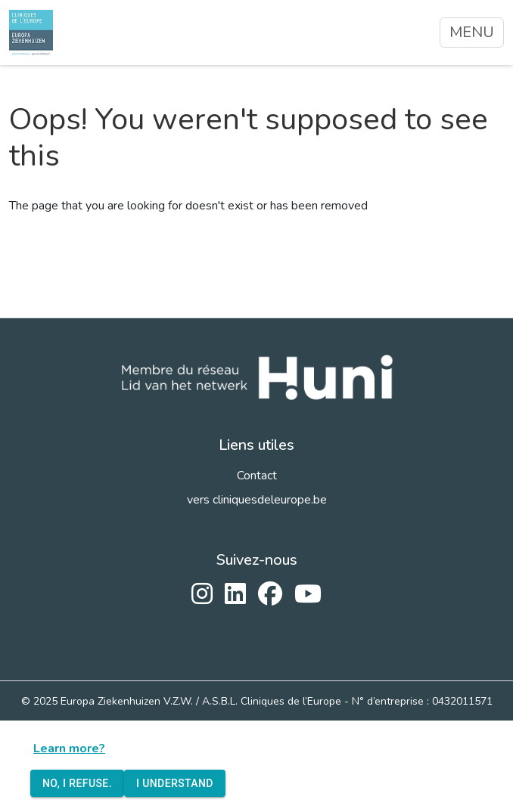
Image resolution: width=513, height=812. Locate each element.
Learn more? (69, 748)
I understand (175, 784)
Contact (257, 476)
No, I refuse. (77, 784)
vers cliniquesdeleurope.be (257, 500)
